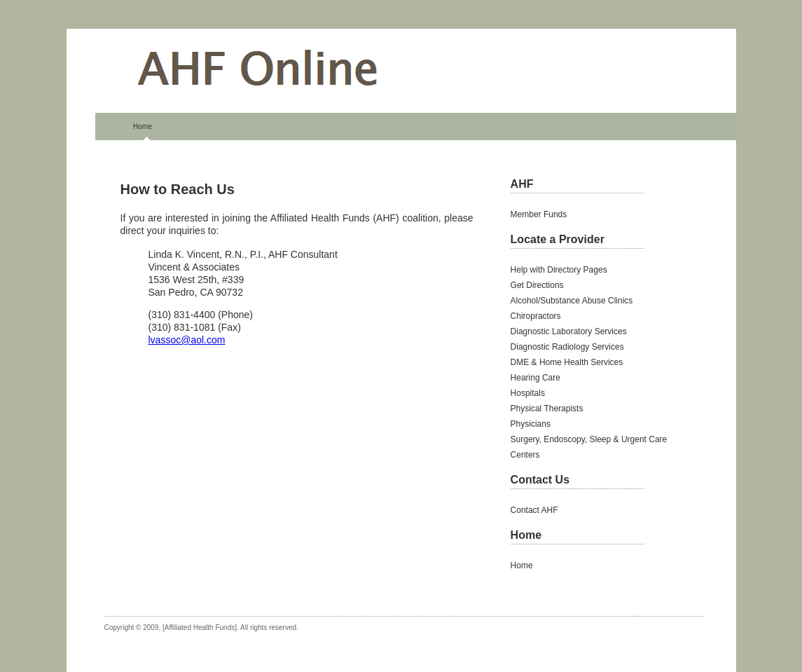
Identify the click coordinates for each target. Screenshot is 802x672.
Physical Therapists (547, 409)
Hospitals (528, 393)
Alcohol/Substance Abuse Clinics (572, 301)
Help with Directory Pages (559, 270)
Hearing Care (535, 378)
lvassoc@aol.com (187, 340)
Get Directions (537, 285)
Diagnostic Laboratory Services (569, 331)
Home (143, 126)
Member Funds (539, 214)
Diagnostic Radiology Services (567, 347)
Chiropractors (536, 316)
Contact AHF (534, 510)
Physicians (531, 424)
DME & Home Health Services (567, 362)
